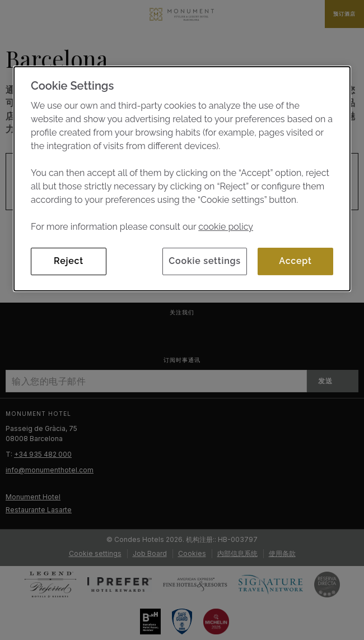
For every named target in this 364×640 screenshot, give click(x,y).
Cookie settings (205, 261)
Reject (69, 261)
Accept (295, 261)
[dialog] (182, 178)
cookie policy (226, 227)
